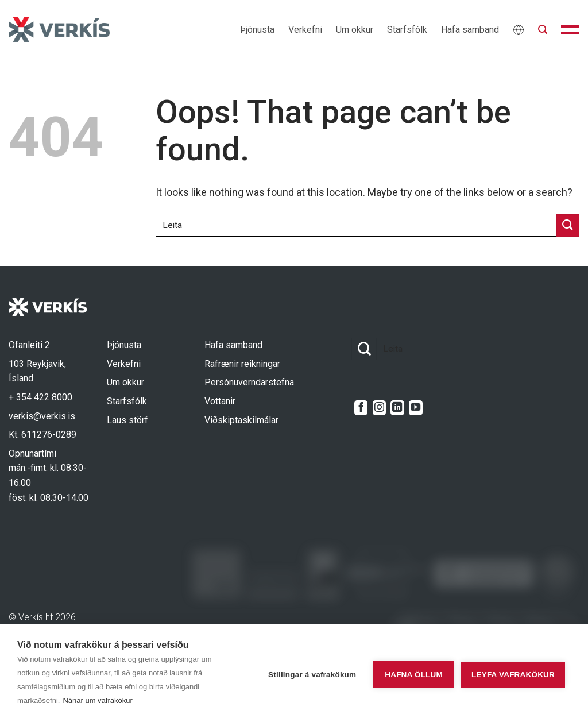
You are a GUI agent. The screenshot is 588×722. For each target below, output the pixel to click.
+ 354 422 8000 (40, 397)
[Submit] (568, 225)
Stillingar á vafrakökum (306, 673)
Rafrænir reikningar (242, 364)
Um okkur (355, 30)
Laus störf (127, 420)
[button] (543, 30)
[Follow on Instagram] (379, 408)
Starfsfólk (407, 30)
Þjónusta (257, 30)
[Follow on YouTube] (415, 408)
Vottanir (220, 401)
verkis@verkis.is (42, 416)
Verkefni (305, 30)
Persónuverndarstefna (249, 382)
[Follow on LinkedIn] (397, 408)
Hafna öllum (407, 673)
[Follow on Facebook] (361, 408)
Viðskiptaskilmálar (241, 420)
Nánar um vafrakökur (97, 700)
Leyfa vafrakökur (513, 673)
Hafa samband (470, 30)
